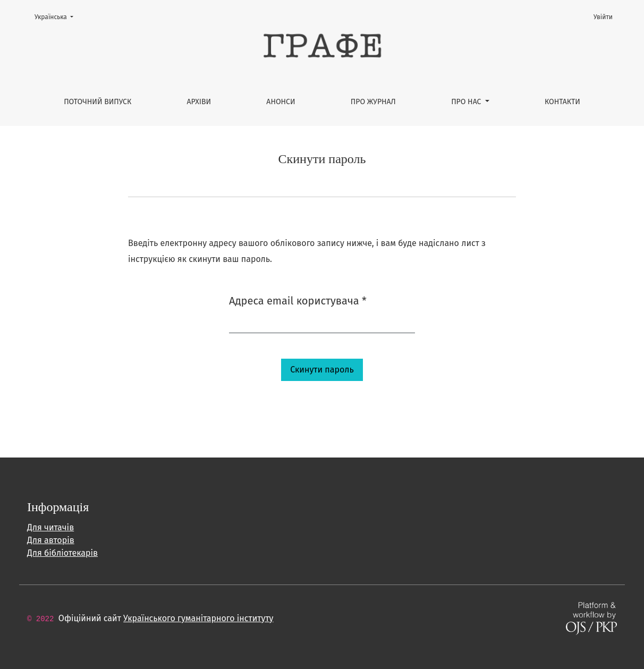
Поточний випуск (98, 102)
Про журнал (373, 102)
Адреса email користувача (298, 300)
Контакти (562, 102)
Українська (57, 16)
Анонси (281, 102)
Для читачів (50, 527)
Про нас (467, 102)
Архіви (199, 102)
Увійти (603, 17)
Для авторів (51, 540)
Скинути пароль (322, 370)
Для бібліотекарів (62, 553)
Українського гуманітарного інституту (198, 618)
